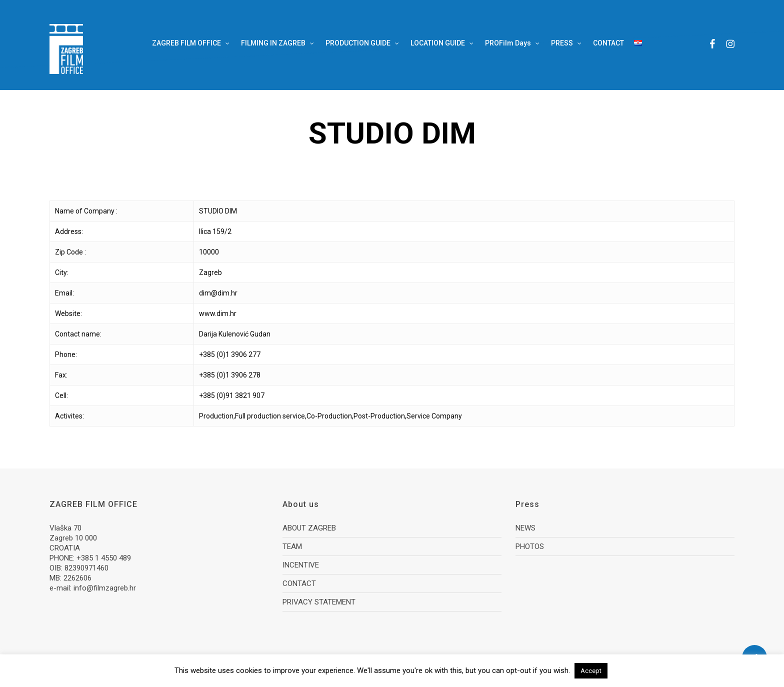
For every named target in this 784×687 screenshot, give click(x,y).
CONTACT (299, 583)
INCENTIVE (301, 565)
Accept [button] (591, 671)
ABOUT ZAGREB (309, 528)
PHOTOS (530, 546)
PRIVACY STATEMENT (319, 602)
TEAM (292, 546)
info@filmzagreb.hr (105, 588)
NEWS (525, 528)
